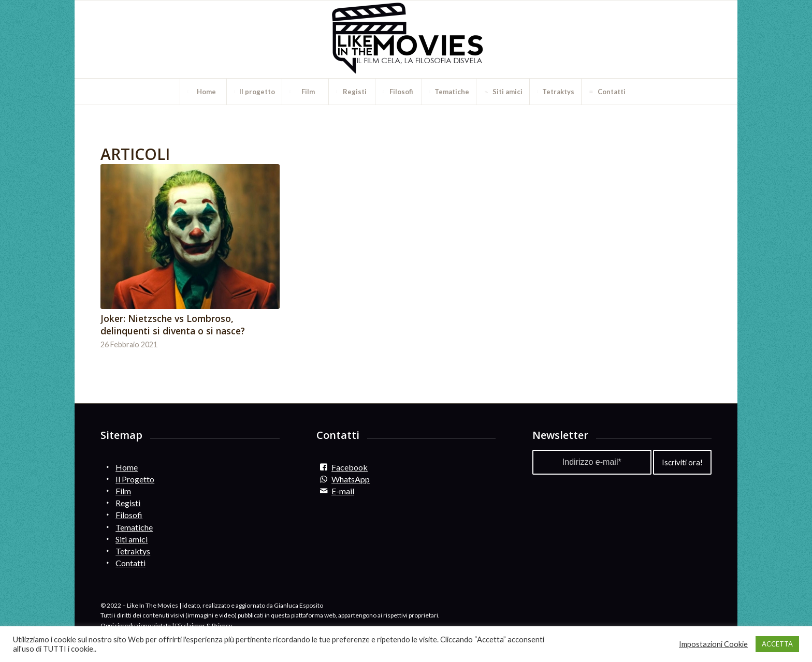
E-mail (343, 491)
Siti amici (132, 539)
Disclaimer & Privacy (204, 626)
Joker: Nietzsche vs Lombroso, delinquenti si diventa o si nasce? (173, 325)
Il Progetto (135, 479)
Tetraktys (133, 551)
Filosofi (129, 515)
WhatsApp (351, 479)
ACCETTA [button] (777, 644)
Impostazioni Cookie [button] (713, 644)
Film (123, 491)
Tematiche (134, 527)
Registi (128, 503)
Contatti (130, 563)
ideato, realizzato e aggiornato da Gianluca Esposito (253, 605)
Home (127, 467)
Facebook (350, 467)
